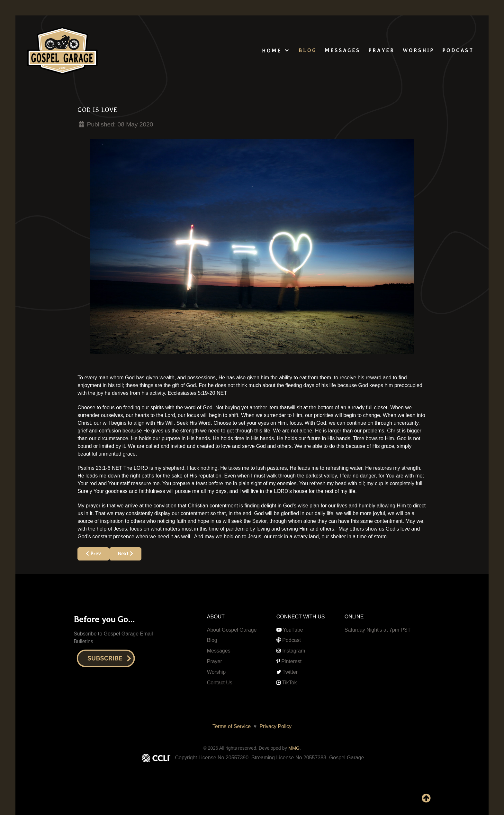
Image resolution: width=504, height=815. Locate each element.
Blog (212, 640)
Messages (219, 651)
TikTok (290, 683)
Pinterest (291, 661)
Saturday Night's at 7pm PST (378, 630)
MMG (294, 748)
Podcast (292, 640)
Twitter (290, 672)
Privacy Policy (274, 726)
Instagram (294, 651)
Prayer (215, 661)
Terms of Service (232, 726)
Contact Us (220, 683)
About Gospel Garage (232, 630)
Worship (216, 672)
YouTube (293, 630)
